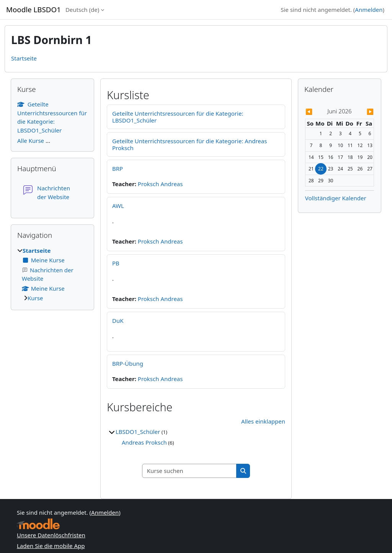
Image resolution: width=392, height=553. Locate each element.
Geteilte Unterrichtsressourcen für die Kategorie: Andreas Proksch (189, 144)
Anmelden (369, 10)
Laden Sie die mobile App (51, 546)
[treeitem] (52, 274)
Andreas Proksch (144, 442)
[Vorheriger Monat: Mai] (315, 112)
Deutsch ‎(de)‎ (82, 10)
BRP (118, 169)
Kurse (35, 298)
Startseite (24, 58)
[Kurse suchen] (189, 471)
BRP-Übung (128, 363)
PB (116, 263)
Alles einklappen (263, 421)
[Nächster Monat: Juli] (364, 112)
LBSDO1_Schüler (138, 432)
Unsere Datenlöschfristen (51, 535)
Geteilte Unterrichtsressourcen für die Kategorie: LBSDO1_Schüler (178, 117)
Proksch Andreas (160, 184)
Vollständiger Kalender (336, 198)
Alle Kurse (31, 141)
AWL (118, 206)
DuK (118, 321)
